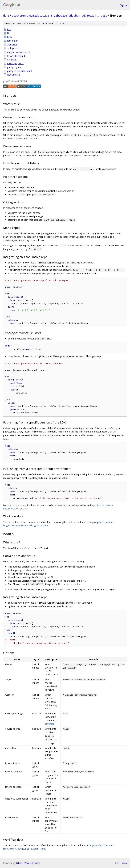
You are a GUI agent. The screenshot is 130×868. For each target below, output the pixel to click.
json (124, 863)
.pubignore (13, 48)
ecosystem (19, 16)
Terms (37, 863)
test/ (10, 37)
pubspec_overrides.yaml (20, 71)
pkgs (104, 16)
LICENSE (12, 60)
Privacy (28, 863)
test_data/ (12, 41)
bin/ (9, 29)
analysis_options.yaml (18, 52)
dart (6, 16)
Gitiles (19, 863)
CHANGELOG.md (16, 56)
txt (117, 863)
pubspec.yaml (14, 67)
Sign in (123, 5)
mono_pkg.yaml (15, 63)
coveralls (49, 724)
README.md (14, 75)
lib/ (9, 33)
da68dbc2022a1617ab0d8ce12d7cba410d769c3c (62, 16)
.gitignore (12, 44)
